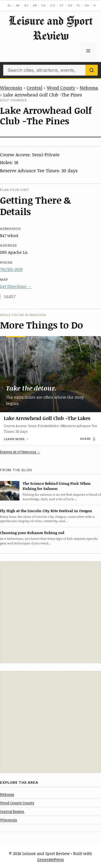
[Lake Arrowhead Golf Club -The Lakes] (50, 374)
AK (18, 5)
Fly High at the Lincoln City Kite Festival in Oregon (46, 511)
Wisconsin (11, 87)
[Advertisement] (50, 612)
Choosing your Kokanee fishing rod (32, 533)
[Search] (92, 70)
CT (62, 5)
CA (43, 5)
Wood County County (17, 803)
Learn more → (16, 439)
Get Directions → (16, 286)
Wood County (61, 87)
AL (10, 5)
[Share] (88, 439)
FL (79, 5)
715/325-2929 (11, 269)
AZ (26, 5)
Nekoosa (89, 87)
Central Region (12, 811)
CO (53, 5)
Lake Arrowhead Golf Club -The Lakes (47, 418)
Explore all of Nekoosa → (20, 452)
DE (70, 5)
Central (34, 87)
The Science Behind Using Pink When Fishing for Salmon (57, 486)
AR (35, 5)
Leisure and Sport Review (51, 28)
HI (95, 5)
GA (87, 5)
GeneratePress (50, 859)
